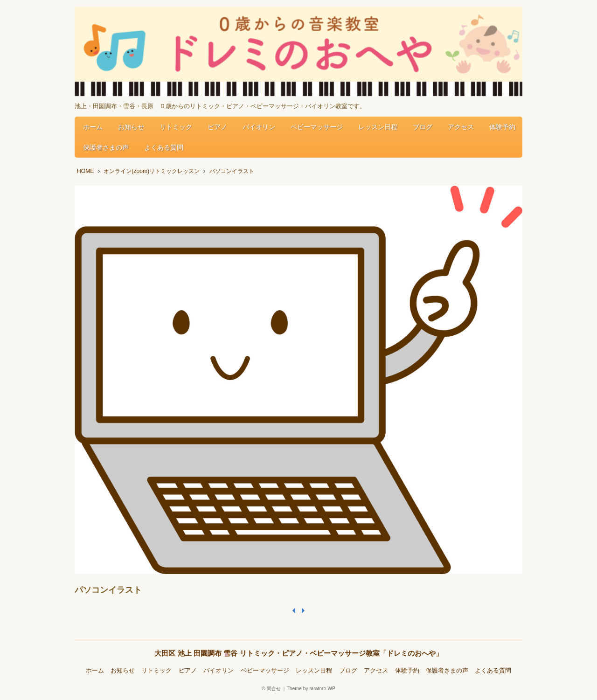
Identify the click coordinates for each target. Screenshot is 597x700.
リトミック (176, 127)
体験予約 (502, 127)
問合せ (274, 689)
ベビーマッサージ (317, 127)
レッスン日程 (378, 127)
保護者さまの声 (106, 147)
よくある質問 (164, 147)
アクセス (461, 127)
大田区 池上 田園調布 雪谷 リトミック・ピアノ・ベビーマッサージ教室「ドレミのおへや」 (298, 653)
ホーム (93, 127)
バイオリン (259, 127)
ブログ (423, 127)
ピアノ (217, 127)
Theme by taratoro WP (311, 689)
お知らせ (131, 127)
